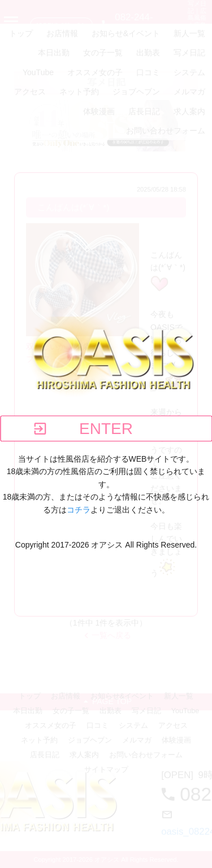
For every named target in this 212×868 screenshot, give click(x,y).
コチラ (79, 510)
